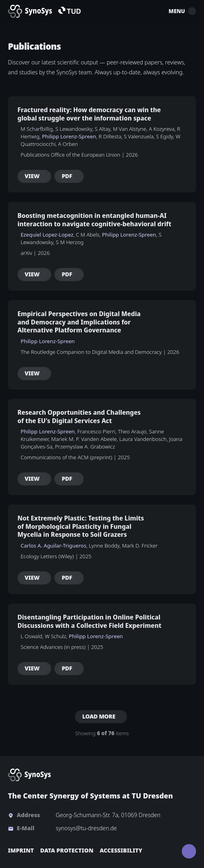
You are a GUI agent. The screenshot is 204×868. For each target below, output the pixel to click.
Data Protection (67, 850)
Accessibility (121, 850)
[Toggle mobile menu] (192, 11)
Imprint (21, 850)
